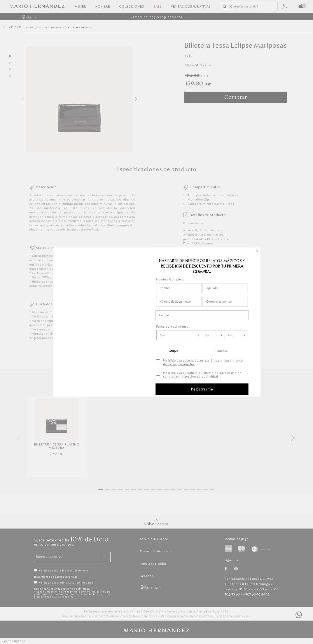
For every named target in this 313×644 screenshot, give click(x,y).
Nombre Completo (170, 279)
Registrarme (202, 389)
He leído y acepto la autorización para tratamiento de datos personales (203, 363)
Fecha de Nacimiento (172, 327)
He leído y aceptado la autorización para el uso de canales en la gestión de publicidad (202, 375)
